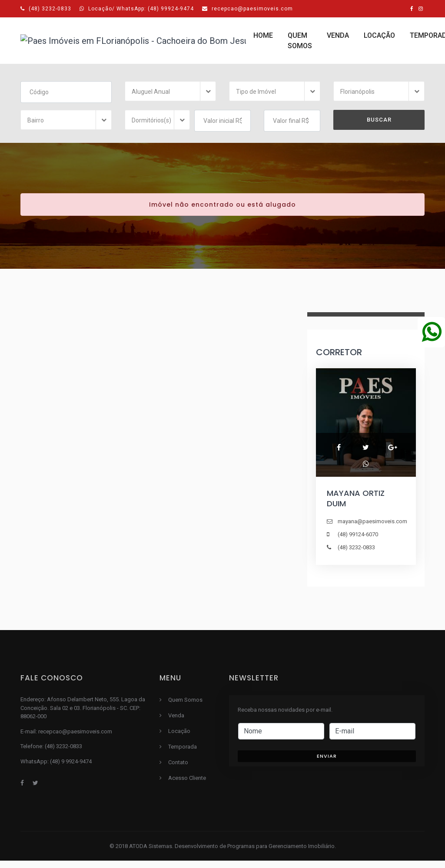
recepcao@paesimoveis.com (247, 9)
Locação (239, 39)
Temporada (291, 39)
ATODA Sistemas (151, 853)
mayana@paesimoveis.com (372, 529)
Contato (342, 39)
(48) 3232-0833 (46, 9)
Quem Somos (147, 45)
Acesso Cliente (386, 45)
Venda (198, 39)
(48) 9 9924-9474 (71, 769)
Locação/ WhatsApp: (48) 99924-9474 (137, 9)
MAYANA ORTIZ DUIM (356, 506)
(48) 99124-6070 (358, 542)
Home (111, 39)
